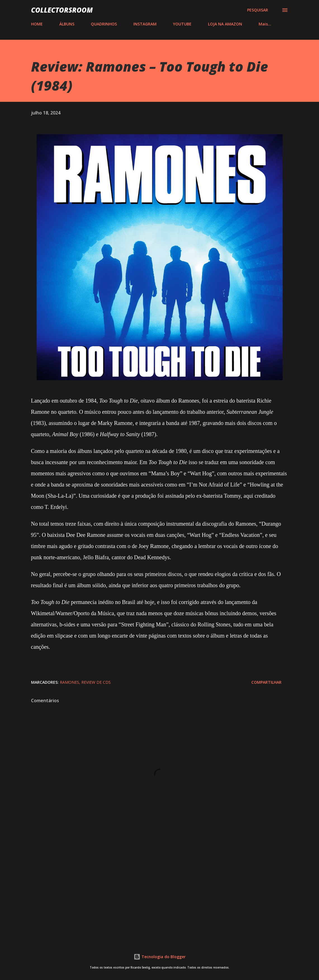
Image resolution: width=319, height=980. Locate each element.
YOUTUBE (182, 24)
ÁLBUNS (67, 24)
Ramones (69, 682)
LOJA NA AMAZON (225, 24)
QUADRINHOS (104, 24)
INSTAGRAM (145, 24)
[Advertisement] (160, 890)
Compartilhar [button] (266, 682)
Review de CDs (96, 682)
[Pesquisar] (258, 10)
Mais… (265, 24)
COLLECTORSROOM (62, 10)
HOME (37, 24)
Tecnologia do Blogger (160, 957)
